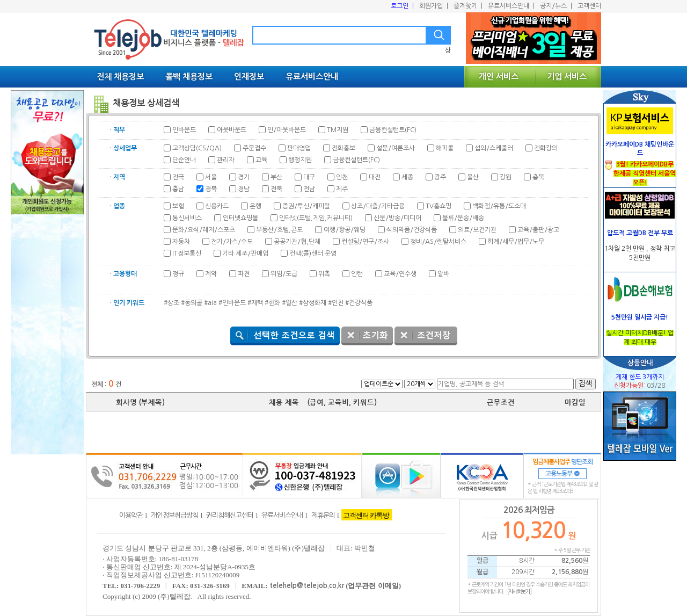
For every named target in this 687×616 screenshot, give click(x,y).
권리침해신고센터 (230, 515)
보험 (178, 206)
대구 (309, 177)
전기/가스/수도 (232, 242)
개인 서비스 (499, 77)
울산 (473, 177)
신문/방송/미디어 (397, 218)
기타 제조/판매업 (245, 253)
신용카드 (217, 206)
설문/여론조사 (396, 148)
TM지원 (338, 130)
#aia (210, 303)
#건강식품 (359, 303)
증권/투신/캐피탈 (306, 206)
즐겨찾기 (468, 6)
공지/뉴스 (556, 6)
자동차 (181, 242)
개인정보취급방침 (174, 515)
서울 (211, 177)
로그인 (402, 6)
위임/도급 (284, 274)
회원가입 (434, 6)
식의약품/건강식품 (412, 230)
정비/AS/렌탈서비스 (438, 242)
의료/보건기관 (477, 230)
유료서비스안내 (511, 6)
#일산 (290, 303)
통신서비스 (187, 218)
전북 (276, 189)
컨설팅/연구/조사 (365, 242)
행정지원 (300, 160)
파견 (244, 274)
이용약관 (131, 515)
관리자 (226, 160)
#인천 (336, 303)
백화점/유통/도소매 (499, 206)
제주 (342, 189)
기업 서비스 (567, 77)
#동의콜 (192, 303)
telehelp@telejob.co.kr (307, 586)
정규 (178, 274)
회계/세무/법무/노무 (516, 242)
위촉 (324, 274)
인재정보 (249, 77)
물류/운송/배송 (463, 218)
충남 (178, 189)
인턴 (357, 274)
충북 (538, 177)
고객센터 (589, 6)
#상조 (171, 303)
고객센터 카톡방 (366, 515)
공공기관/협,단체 (297, 242)
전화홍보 (343, 148)
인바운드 (184, 130)
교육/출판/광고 (538, 230)
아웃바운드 (232, 130)
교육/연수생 (400, 274)
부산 (276, 177)
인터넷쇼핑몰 (240, 218)
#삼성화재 (313, 303)
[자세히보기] (519, 591)
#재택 (255, 303)
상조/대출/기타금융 (378, 206)
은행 (255, 206)
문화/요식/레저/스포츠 (204, 230)
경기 (244, 177)
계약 (211, 274)
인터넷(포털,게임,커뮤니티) (316, 218)
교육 (261, 160)
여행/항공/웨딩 (345, 230)
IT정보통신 (187, 253)
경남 (244, 189)
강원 (506, 177)
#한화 (272, 303)
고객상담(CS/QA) (197, 148)
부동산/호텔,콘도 (279, 230)
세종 (407, 177)
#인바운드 (232, 303)
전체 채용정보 (120, 77)
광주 (440, 177)
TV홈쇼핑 (438, 206)
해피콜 (445, 148)
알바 (443, 274)
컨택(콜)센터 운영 (313, 253)
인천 (342, 177)
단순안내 (184, 160)
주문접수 (254, 148)
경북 (211, 189)
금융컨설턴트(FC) (393, 130)
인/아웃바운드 (287, 130)
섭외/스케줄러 (494, 148)
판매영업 (299, 148)
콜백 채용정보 (189, 77)
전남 (309, 189)
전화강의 (546, 148)
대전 (375, 177)
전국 (178, 177)
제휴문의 (323, 515)
